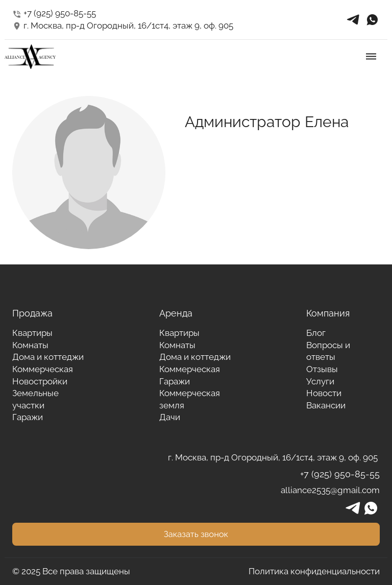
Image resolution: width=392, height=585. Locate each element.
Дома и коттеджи (48, 357)
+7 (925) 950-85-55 (54, 13)
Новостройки (40, 381)
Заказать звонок (196, 534)
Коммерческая (43, 369)
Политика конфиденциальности (314, 571)
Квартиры (32, 333)
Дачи (170, 417)
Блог (316, 333)
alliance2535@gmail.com (330, 490)
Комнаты (30, 345)
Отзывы (322, 369)
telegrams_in (353, 20)
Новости (324, 393)
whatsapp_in (372, 20)
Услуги (320, 381)
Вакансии (326, 405)
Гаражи (28, 417)
